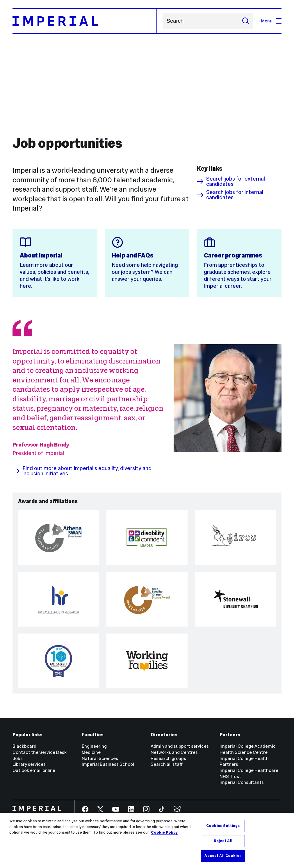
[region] (147, 840)
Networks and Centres (174, 752)
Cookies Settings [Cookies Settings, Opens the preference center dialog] (223, 826)
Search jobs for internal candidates (230, 195)
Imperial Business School (108, 764)
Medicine (91, 752)
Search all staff (167, 764)
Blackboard (24, 746)
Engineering (94, 746)
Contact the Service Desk (40, 752)
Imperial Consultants (242, 782)
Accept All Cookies (223, 856)
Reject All (223, 841)
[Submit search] (245, 21)
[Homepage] (85, 21)
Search (162, 21)
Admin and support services (180, 746)
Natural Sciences (100, 758)
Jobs (18, 758)
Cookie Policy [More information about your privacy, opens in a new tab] (164, 832)
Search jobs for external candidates (231, 182)
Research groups (168, 758)
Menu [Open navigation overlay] (271, 21)
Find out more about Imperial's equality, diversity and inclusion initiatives (82, 471)
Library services (29, 764)
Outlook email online (34, 770)
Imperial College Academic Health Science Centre (248, 749)
